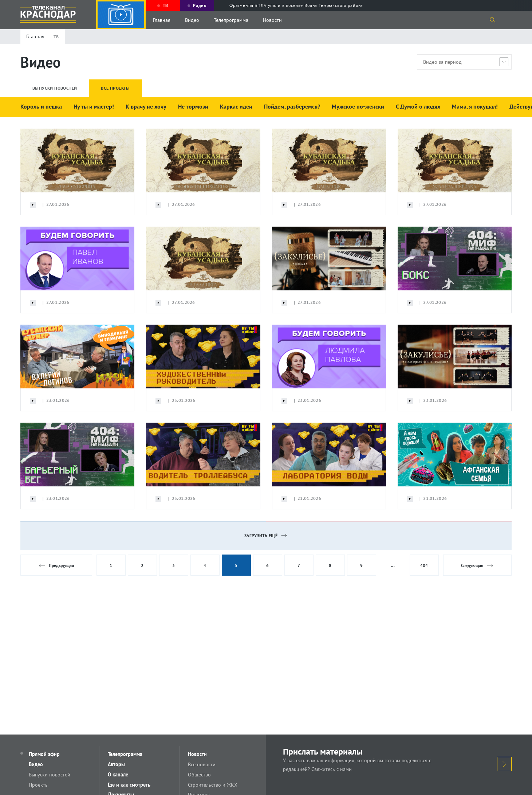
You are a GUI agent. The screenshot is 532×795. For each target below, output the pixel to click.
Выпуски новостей (50, 775)
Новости (272, 20)
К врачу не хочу (146, 106)
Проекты (39, 785)
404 (424, 565)
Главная (162, 20)
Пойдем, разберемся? (292, 106)
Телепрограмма (231, 20)
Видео (192, 20)
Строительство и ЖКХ (213, 785)
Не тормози (193, 106)
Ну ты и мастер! (94, 106)
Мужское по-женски (358, 106)
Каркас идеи (236, 106)
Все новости (202, 764)
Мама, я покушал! (475, 106)
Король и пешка (41, 106)
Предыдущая (56, 566)
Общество (200, 775)
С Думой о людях (418, 106)
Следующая (477, 566)
